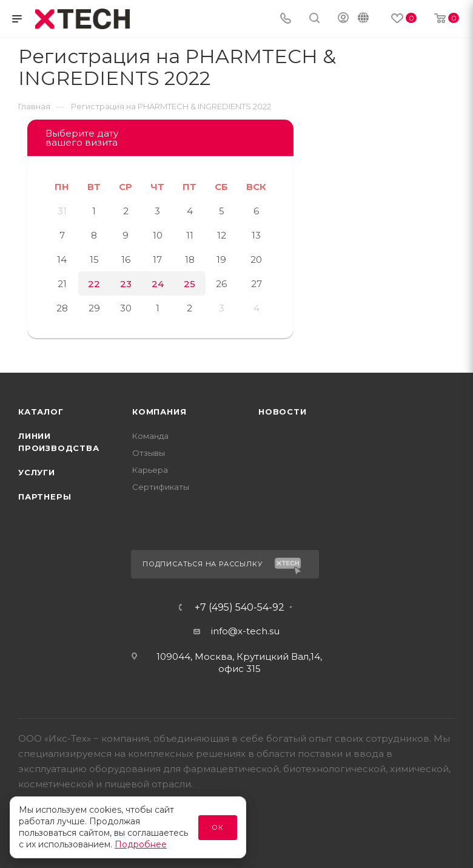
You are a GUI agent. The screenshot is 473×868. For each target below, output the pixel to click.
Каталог (41, 412)
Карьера (150, 470)
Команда (150, 436)
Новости (283, 412)
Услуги (37, 472)
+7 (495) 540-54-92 (240, 608)
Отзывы (149, 453)
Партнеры (45, 497)
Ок (218, 827)
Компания (159, 412)
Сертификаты (161, 487)
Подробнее (141, 844)
